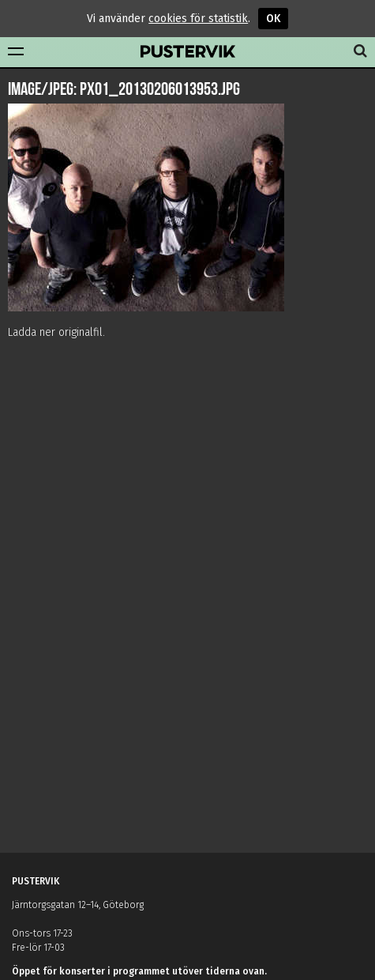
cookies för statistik (198, 19)
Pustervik (188, 52)
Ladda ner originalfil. (56, 332)
